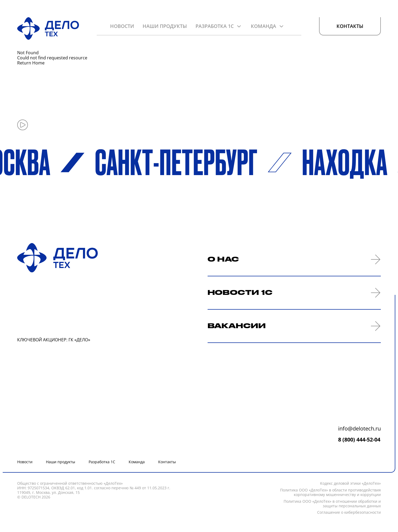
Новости (122, 26)
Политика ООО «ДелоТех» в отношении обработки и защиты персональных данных (332, 504)
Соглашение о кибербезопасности (349, 513)
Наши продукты (165, 26)
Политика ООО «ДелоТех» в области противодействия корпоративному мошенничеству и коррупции (330, 493)
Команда (263, 26)
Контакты (350, 26)
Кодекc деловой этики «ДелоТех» (350, 484)
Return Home (31, 63)
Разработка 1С (215, 26)
